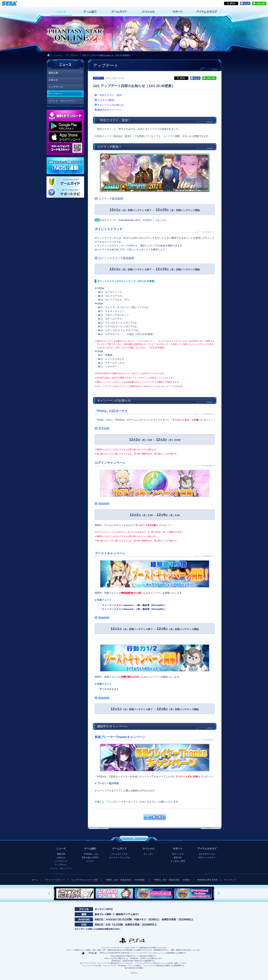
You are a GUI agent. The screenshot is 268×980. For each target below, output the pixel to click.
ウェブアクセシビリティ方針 (84, 880)
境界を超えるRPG (90, 858)
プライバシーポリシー (55, 880)
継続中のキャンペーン (109, 110)
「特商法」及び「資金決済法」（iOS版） (172, 880)
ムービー (90, 861)
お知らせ (53, 80)
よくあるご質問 (178, 861)
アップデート (72, 55)
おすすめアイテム (207, 854)
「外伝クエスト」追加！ (111, 95)
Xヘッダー (149, 854)
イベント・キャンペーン (62, 101)
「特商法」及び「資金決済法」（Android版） (125, 880)
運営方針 (178, 858)
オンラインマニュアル (119, 858)
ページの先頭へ (134, 838)
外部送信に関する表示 (207, 880)
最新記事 (53, 73)
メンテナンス (56, 87)
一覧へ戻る (155, 817)
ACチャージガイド (207, 858)
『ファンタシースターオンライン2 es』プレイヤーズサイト (75, 34)
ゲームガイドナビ (119, 854)
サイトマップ (230, 880)
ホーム (35, 880)
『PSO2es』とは (90, 854)
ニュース (58, 55)
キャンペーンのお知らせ (111, 105)
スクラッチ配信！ (107, 100)
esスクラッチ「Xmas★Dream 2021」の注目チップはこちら (134, 220)
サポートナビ (178, 854)
